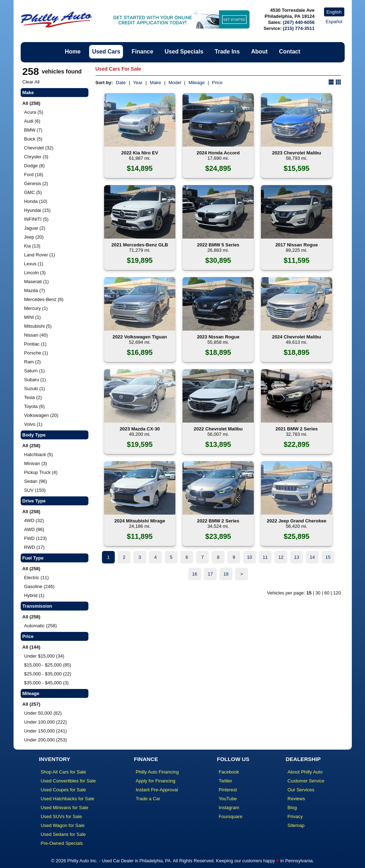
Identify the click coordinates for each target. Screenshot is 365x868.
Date (121, 83)
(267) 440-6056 (299, 22)
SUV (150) (35, 490)
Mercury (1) (36, 308)
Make (155, 83)
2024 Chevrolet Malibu (296, 337)
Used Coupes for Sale (63, 790)
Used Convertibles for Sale (68, 781)
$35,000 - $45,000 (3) (47, 683)
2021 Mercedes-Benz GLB (140, 245)
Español (334, 22)
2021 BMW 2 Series (297, 429)
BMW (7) (33, 130)
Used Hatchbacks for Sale (67, 799)
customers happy (259, 861)
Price (217, 83)
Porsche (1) (36, 353)
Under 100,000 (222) (46, 722)
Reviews (296, 799)
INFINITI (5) (37, 219)
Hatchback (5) (39, 455)
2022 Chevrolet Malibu (218, 429)
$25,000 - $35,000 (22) (48, 674)
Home (73, 52)
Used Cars (106, 52)
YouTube (228, 799)
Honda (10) (36, 201)
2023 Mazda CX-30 (140, 429)
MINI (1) (33, 317)
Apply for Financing (156, 781)
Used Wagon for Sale (63, 825)
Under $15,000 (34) (44, 656)
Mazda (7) (35, 290)
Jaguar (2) (35, 228)
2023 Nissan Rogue (218, 337)
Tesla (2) (33, 397)
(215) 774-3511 (299, 28)
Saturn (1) (35, 371)
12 (281, 557)
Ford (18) (34, 175)
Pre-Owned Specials (62, 843)
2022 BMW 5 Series (218, 245)
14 (312, 557)
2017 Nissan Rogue (296, 245)
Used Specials (184, 52)
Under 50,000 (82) (43, 713)
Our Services (301, 790)
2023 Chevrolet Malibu (296, 153)
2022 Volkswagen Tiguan (140, 337)
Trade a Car (148, 799)
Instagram (229, 808)
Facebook (229, 772)
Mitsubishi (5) (38, 326)
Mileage (197, 83)
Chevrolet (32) (39, 148)
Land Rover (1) (40, 255)
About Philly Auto (305, 772)
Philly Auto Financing (157, 772)
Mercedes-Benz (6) (44, 299)
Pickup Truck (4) (41, 472)
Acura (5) (34, 112)
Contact (290, 52)
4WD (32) (34, 520)
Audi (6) (32, 121)
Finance (142, 52)
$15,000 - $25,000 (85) (48, 665)
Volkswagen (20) (41, 415)
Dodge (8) (35, 166)
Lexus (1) (34, 264)
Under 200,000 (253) (46, 740)
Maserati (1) (37, 282)
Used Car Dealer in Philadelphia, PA (136, 861)
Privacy (295, 816)
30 (318, 593)
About (259, 52)
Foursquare (230, 816)
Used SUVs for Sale (61, 816)
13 (297, 557)
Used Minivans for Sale (65, 808)
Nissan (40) (36, 335)
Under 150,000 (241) (46, 731)
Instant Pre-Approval (157, 790)
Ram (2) (33, 362)
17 (210, 574)
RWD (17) (35, 547)
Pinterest (228, 790)
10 (250, 557)
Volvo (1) (33, 424)
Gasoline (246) (39, 586)
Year (138, 83)
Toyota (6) (35, 406)
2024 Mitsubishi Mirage (140, 521)
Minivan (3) (36, 463)
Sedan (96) (36, 481)
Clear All (31, 82)
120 (337, 593)
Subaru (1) (35, 380)
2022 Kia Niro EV (140, 153)
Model (175, 83)
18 (226, 574)
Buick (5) (33, 139)
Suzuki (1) (35, 389)
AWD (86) (34, 529)
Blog (292, 808)
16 (195, 574)
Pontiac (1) (35, 344)
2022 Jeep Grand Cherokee (297, 521)
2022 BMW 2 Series (218, 521)
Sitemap (296, 825)
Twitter (225, 781)
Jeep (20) (34, 237)
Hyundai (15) (37, 210)
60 (327, 593)
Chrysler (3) (36, 157)
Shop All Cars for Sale (63, 772)
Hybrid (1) (34, 595)
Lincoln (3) (35, 273)
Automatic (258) (41, 626)
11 (265, 557)
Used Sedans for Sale (63, 834)
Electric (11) (37, 578)
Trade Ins (227, 52)
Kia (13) (32, 246)
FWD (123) (36, 538)
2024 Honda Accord (218, 153)
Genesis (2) (36, 183)
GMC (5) (33, 192)
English (334, 12)
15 (328, 557)
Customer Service (306, 781)
